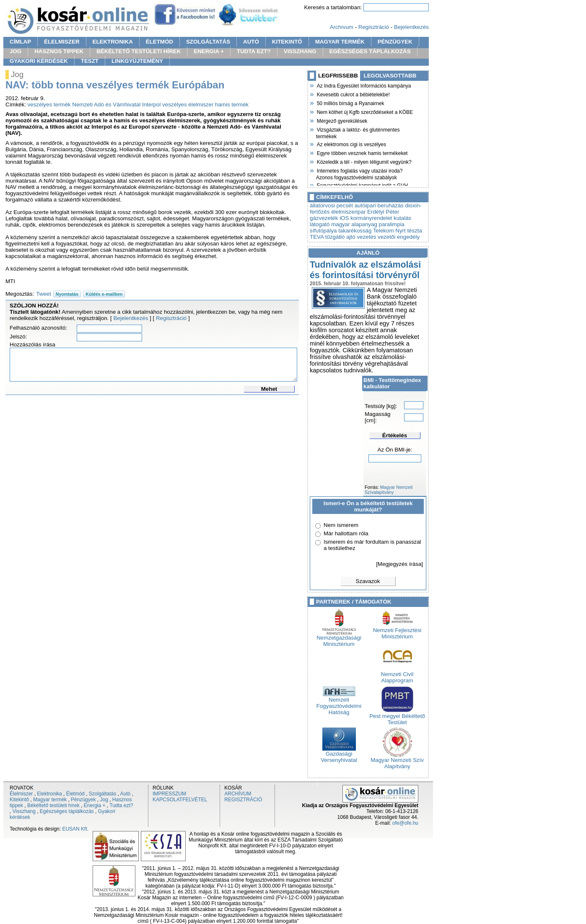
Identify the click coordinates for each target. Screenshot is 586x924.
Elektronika (49, 794)
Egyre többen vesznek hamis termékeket (362, 152)
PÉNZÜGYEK (395, 42)
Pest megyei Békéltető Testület (397, 717)
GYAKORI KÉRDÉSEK (39, 61)
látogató (320, 224)
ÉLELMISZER (62, 42)
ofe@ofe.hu (405, 823)
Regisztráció (374, 27)
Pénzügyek (83, 800)
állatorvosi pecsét (331, 205)
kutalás (402, 218)
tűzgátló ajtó (340, 237)
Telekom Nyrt (389, 231)
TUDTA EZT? (254, 51)
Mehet (269, 389)
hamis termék (232, 105)
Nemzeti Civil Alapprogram (397, 675)
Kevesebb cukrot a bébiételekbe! (353, 94)
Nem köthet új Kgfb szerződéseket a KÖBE (364, 111)
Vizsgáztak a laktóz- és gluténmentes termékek (358, 132)
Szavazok (368, 581)
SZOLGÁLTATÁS (208, 42)
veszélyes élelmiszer (188, 105)
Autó (126, 794)
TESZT (90, 61)
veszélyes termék (49, 105)
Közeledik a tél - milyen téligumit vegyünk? (364, 161)
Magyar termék (50, 800)
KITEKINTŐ (287, 42)
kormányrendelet (371, 218)
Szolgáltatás (102, 794)
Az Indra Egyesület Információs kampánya (363, 85)
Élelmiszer (21, 794)
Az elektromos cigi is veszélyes (351, 144)
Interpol (151, 105)
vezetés (366, 237)
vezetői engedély (399, 237)
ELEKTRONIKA (113, 42)
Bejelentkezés (411, 27)
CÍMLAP (20, 42)
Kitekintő (19, 800)
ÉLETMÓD (159, 42)
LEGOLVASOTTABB (390, 76)
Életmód (75, 794)
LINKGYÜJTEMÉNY (137, 61)
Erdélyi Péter (383, 212)
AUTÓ (251, 42)
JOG (16, 51)
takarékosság (355, 231)
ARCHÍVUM (238, 794)
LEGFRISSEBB (338, 76)
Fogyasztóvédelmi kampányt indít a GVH (362, 185)
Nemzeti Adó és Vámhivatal (106, 105)
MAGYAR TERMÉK (340, 42)
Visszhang (24, 811)
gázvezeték (324, 218)
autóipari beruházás (379, 205)
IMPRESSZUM (169, 794)
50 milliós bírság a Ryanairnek (350, 103)
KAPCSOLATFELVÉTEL (180, 800)
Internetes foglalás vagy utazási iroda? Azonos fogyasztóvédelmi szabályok (359, 173)
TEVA (317, 237)
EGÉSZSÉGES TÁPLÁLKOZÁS (370, 51)
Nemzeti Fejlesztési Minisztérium (397, 631)
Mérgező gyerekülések (342, 120)
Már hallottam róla (346, 533)
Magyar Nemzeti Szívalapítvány (389, 490)
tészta (415, 231)
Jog (104, 800)
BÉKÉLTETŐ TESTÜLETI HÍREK (139, 51)
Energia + (95, 805)
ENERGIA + (209, 51)
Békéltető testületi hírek (53, 805)
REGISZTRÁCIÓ (243, 800)
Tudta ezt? (121, 805)
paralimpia (392, 224)
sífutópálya (323, 231)
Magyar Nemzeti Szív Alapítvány (397, 761)
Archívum (342, 27)
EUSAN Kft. (75, 829)
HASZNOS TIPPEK (59, 51)
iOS (344, 218)
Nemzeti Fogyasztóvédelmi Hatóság (339, 703)
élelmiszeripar (348, 212)
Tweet (44, 294)
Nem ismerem (341, 525)
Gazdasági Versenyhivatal (339, 754)
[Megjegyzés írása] (399, 564)
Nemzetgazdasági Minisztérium (339, 638)
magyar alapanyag (354, 224)
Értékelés (395, 435)
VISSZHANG (300, 51)
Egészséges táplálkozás (67, 811)
